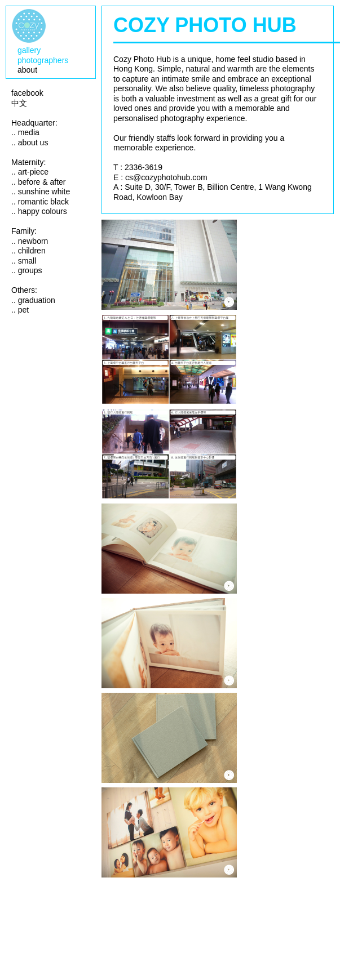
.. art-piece (30, 172)
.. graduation (33, 300)
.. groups (27, 270)
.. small (24, 261)
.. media (25, 132)
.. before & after (39, 182)
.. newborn (30, 241)
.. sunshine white (41, 191)
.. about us (30, 142)
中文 (19, 103)
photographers (43, 60)
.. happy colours (39, 211)
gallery (29, 50)
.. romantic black (40, 202)
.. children (28, 251)
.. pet (20, 310)
